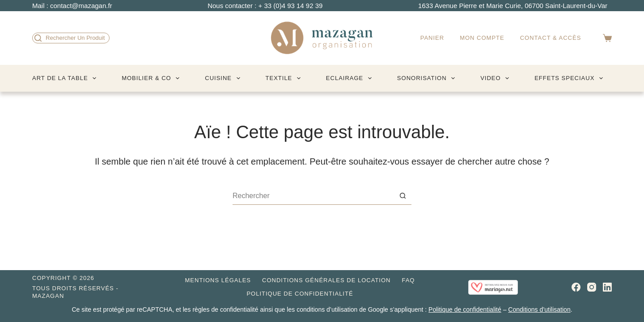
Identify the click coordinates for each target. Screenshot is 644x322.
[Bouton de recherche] (402, 196)
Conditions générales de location (326, 280)
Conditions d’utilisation (539, 309)
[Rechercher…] (313, 196)
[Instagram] (592, 287)
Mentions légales (218, 280)
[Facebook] (576, 287)
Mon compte (482, 38)
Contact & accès (551, 38)
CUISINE (224, 78)
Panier (432, 38)
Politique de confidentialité (300, 294)
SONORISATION (428, 78)
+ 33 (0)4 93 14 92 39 (291, 6)
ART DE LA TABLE (66, 78)
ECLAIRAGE (351, 78)
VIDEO (496, 78)
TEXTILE (285, 78)
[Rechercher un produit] (71, 38)
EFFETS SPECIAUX (570, 78)
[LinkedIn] (607, 287)
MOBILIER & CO (152, 78)
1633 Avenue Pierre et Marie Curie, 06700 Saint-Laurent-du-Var (513, 6)
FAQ (408, 280)
